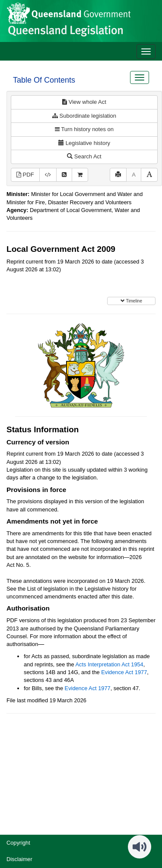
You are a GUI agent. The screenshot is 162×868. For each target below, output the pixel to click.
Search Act (84, 156)
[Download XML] (48, 175)
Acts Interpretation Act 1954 (110, 664)
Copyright (18, 843)
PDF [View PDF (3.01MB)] (25, 175)
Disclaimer (19, 859)
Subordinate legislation (84, 116)
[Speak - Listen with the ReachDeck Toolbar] (140, 847)
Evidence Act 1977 (124, 672)
